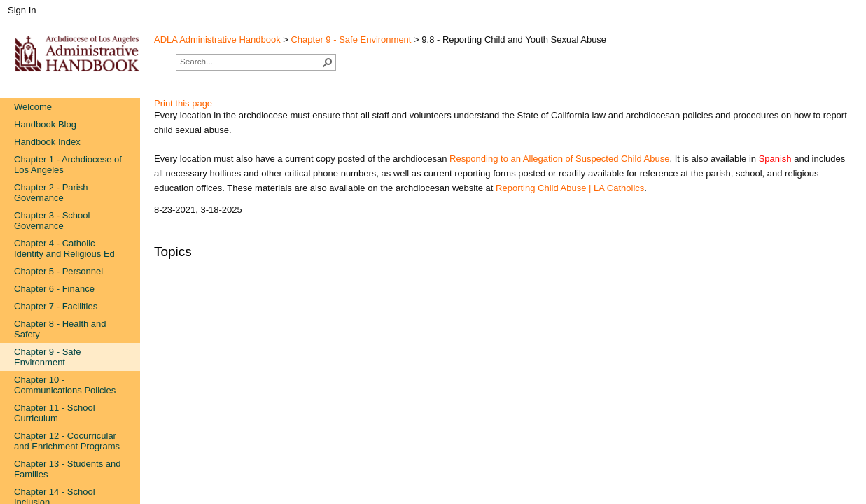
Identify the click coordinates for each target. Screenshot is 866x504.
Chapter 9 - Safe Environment (351, 40)
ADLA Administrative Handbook (217, 40)
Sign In (22, 10)
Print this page (183, 103)
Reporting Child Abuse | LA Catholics (570, 188)
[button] (328, 62)
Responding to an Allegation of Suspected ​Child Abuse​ (559, 159)
